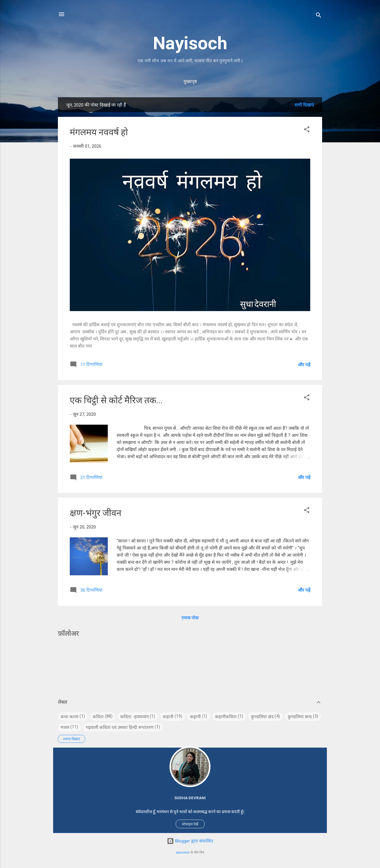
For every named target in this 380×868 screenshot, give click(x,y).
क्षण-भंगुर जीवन (96, 513)
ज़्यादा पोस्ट (190, 618)
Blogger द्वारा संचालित (190, 841)
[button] (307, 130)
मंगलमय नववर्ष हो (99, 132)
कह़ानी (195, 717)
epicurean (183, 852)
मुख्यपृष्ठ (190, 82)
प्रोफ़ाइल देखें (190, 824)
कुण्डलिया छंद (262, 717)
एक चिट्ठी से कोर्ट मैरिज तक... (116, 400)
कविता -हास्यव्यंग (134, 717)
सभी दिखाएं (304, 105)
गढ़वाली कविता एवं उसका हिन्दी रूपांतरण (120, 727)
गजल (65, 727)
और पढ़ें (304, 365)
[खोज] (319, 16)
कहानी (168, 717)
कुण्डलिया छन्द (300, 717)
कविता (98, 717)
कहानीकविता (226, 717)
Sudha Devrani (190, 798)
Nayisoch (190, 43)
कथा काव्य (69, 717)
